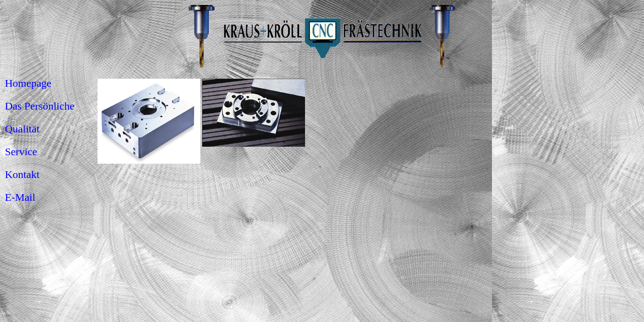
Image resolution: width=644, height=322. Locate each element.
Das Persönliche (40, 106)
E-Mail (20, 197)
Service (21, 152)
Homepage (28, 83)
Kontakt (22, 174)
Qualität (22, 129)
